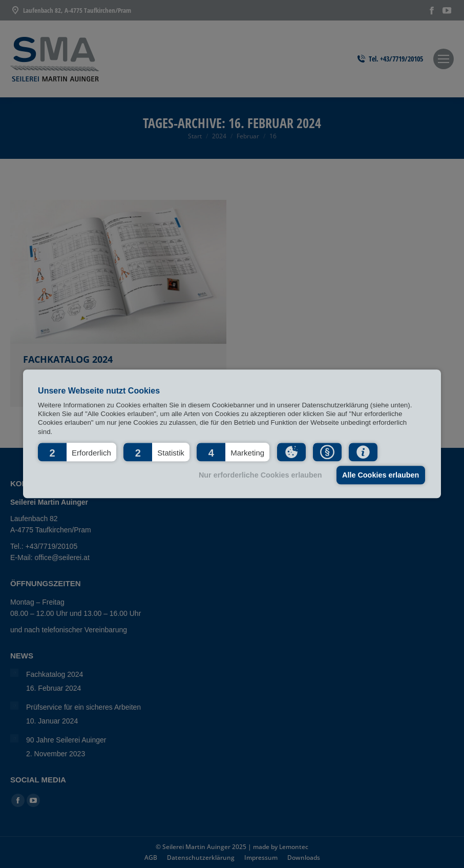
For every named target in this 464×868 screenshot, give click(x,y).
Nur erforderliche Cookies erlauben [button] (260, 475)
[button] (77, 452)
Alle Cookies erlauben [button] (381, 475)
